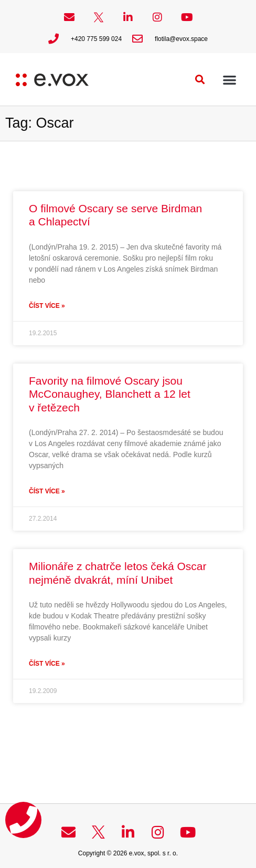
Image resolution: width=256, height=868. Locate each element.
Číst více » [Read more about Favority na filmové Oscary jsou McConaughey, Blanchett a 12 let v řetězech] (47, 491)
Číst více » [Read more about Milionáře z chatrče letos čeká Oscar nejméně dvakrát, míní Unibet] (47, 664)
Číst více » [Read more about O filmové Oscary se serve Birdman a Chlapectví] (47, 306)
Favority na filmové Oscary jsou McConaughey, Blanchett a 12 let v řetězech (110, 394)
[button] (200, 80)
